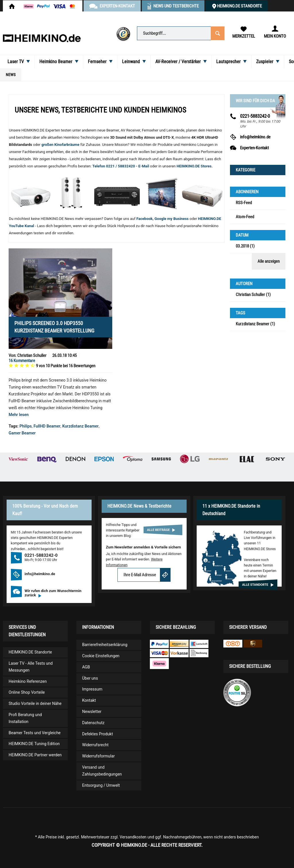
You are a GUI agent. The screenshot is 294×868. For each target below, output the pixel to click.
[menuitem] (180, 33)
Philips (26, 426)
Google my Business (172, 219)
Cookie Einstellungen (101, 656)
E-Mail (144, 166)
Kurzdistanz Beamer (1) (255, 324)
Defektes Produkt (97, 734)
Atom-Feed (245, 217)
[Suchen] (217, 33)
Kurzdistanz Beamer (81, 426)
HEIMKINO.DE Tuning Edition (34, 744)
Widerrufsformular (98, 756)
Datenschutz (93, 723)
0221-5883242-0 (255, 116)
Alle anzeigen (269, 261)
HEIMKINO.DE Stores (194, 166)
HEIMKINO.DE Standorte (239, 6)
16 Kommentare (22, 361)
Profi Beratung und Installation (25, 718)
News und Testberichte (176, 6)
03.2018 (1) (245, 246)
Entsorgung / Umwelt (101, 785)
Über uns (90, 678)
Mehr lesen (19, 415)
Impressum (92, 689)
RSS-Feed (244, 203)
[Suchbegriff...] (180, 33)
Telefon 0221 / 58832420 (114, 166)
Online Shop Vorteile (27, 692)
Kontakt (89, 700)
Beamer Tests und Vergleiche (35, 733)
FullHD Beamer (47, 426)
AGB (86, 667)
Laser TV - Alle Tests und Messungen (31, 667)
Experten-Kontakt (254, 148)
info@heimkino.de (255, 137)
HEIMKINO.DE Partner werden (35, 755)
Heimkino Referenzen (28, 681)
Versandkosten (133, 837)
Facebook (145, 219)
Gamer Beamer (22, 433)
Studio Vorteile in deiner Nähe (35, 703)
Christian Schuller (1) (253, 295)
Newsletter (92, 712)
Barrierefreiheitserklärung (105, 645)
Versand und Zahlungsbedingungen (102, 771)
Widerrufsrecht (95, 745)
